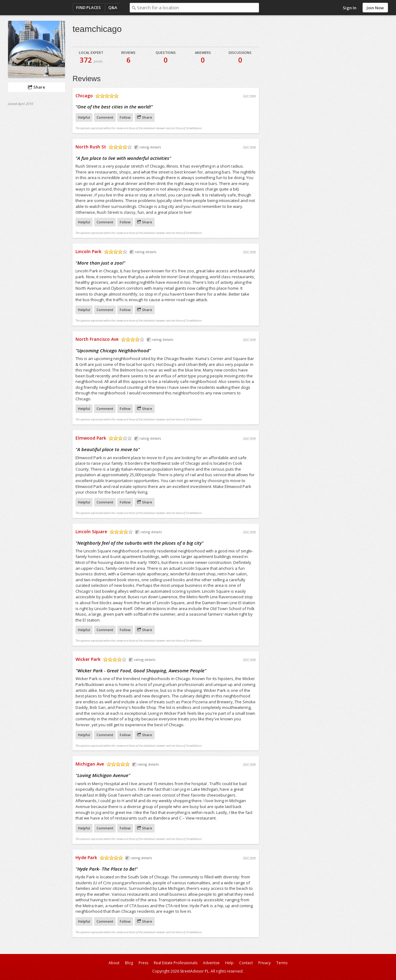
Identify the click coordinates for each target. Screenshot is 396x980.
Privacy (265, 963)
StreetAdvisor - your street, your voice (33, 8)
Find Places (88, 7)
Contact (246, 963)
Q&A (113, 7)
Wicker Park (88, 659)
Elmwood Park (91, 438)
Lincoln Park (88, 251)
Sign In (350, 8)
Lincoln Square (91, 532)
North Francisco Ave (97, 339)
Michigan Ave (90, 764)
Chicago (84, 96)
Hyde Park (86, 857)
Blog (129, 963)
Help (229, 963)
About (114, 963)
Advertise (211, 963)
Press (143, 963)
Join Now (375, 8)
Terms (282, 963)
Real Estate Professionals (176, 963)
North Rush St (91, 147)
